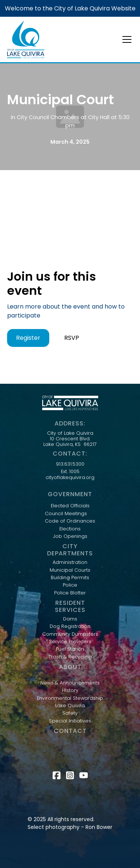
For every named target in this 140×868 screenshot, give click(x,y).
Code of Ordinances (70, 521)
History (70, 690)
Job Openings (70, 536)
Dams (70, 619)
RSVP (72, 338)
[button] (125, 39)
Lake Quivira (70, 706)
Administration (70, 562)
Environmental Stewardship (70, 698)
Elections (70, 529)
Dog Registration (70, 626)
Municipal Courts (70, 570)
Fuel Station (70, 649)
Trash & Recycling (70, 657)
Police (70, 585)
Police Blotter (70, 593)
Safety (70, 713)
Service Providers (70, 642)
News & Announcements (70, 683)
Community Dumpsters (70, 634)
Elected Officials (70, 506)
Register (28, 338)
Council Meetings (66, 514)
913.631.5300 (70, 464)
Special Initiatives (70, 721)
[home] (26, 39)
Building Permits (70, 578)
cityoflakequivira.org (70, 478)
